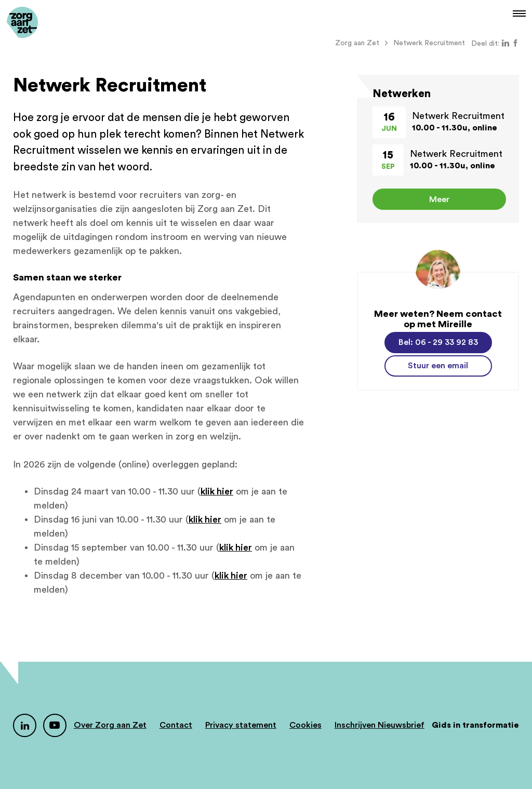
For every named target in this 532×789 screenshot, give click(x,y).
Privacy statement (241, 725)
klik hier (217, 491)
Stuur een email (438, 366)
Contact (176, 725)
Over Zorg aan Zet (110, 725)
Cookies (305, 725)
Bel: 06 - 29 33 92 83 (438, 342)
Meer (439, 199)
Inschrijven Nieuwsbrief (380, 725)
